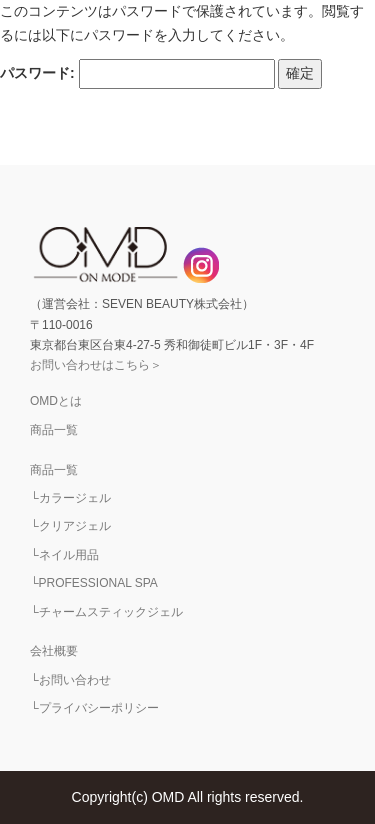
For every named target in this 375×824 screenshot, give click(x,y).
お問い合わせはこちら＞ (96, 365)
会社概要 (54, 651)
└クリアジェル (70, 526)
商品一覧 (54, 430)
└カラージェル (70, 498)
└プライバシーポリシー (94, 708)
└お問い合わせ (70, 680)
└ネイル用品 (64, 555)
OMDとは (56, 401)
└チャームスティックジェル (106, 612)
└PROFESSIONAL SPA (94, 583)
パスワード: (137, 74)
